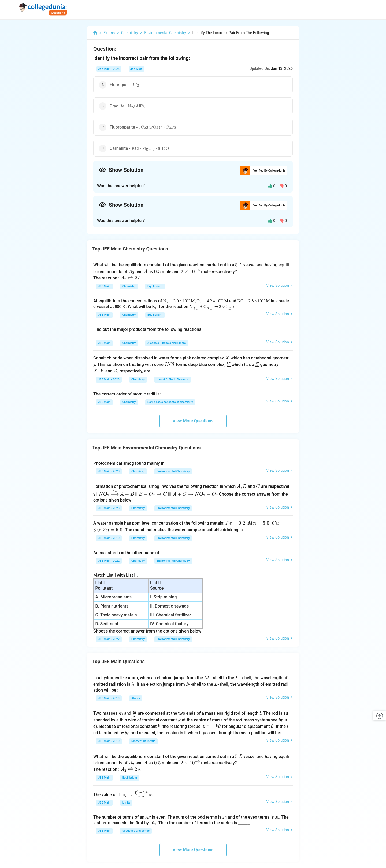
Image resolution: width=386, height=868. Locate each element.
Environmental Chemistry (173, 471)
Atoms (136, 698)
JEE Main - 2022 (109, 561)
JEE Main (136, 69)
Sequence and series (136, 831)
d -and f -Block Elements (173, 379)
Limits (126, 803)
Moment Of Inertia (143, 741)
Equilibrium (155, 286)
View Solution (279, 285)
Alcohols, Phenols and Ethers (167, 343)
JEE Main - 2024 (109, 69)
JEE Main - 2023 (109, 379)
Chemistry (129, 286)
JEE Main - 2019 (109, 538)
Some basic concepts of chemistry (170, 402)
